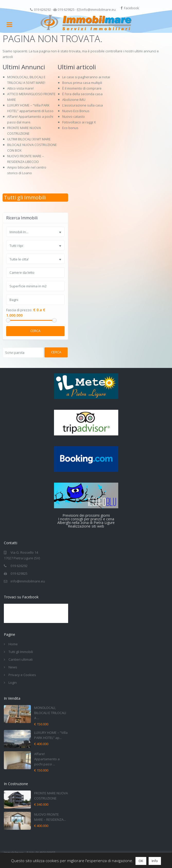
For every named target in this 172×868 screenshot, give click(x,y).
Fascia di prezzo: (19, 310)
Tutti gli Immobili (25, 197)
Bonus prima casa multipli (82, 83)
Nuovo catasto (74, 116)
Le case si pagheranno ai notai (86, 77)
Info (155, 861)
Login (13, 682)
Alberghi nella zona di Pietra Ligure (86, 523)
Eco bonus (70, 128)
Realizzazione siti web (86, 526)
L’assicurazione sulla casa (83, 105)
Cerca (35, 331)
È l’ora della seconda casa (82, 94)
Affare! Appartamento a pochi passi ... (47, 759)
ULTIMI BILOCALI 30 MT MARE (29, 139)
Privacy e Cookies (22, 675)
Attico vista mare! (20, 88)
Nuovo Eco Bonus (76, 111)
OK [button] (141, 861)
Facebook (132, 8)
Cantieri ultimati (21, 659)
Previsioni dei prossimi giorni (86, 515)
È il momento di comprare (82, 88)
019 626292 (42, 9)
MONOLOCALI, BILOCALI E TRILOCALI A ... (50, 713)
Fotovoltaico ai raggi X (79, 122)
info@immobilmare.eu (98, 9)
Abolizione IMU (74, 100)
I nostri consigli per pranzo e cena (86, 519)
